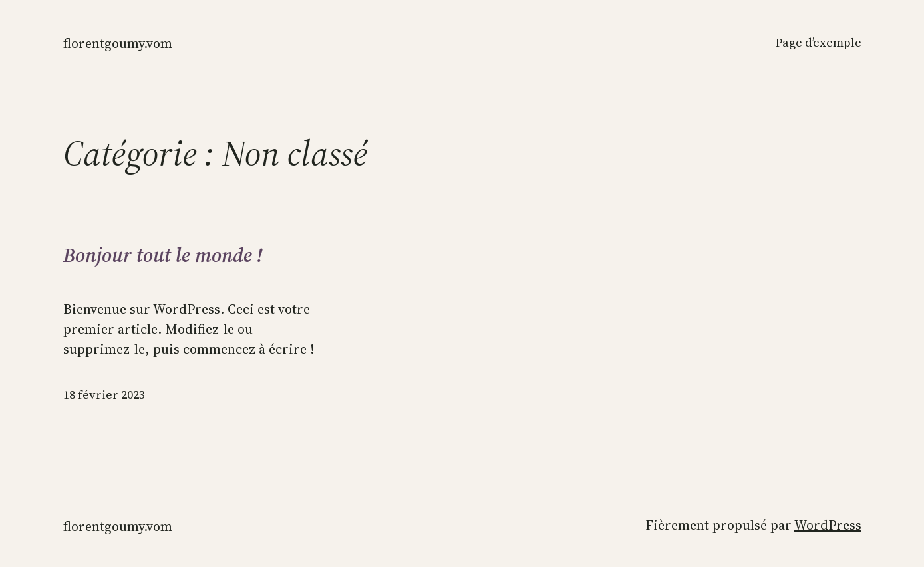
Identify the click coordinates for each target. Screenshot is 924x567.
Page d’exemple (819, 42)
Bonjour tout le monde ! (163, 255)
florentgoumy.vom (118, 43)
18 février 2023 (104, 395)
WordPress (828, 525)
